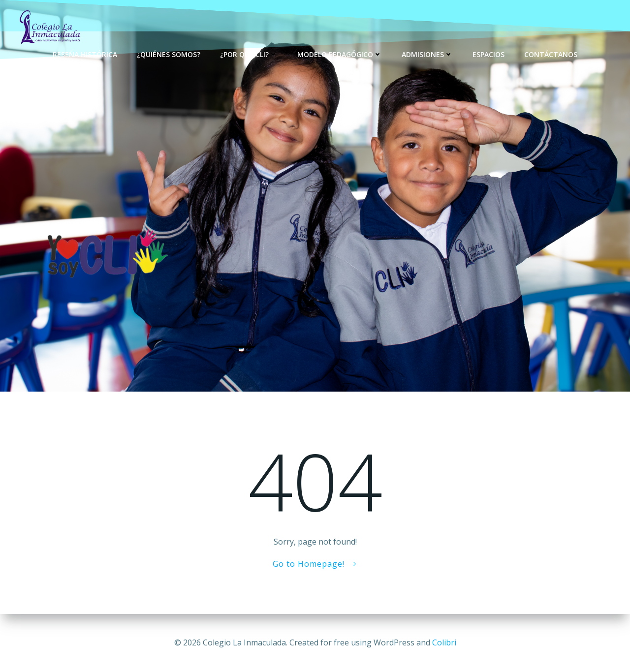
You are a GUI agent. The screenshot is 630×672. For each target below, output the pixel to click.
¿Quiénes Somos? (169, 54)
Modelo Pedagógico (340, 54)
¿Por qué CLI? (249, 54)
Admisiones (427, 54)
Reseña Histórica (85, 54)
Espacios (488, 54)
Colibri (444, 642)
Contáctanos (551, 54)
